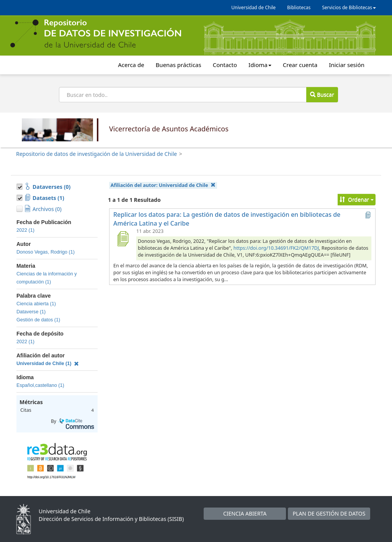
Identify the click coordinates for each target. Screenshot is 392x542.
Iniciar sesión (347, 65)
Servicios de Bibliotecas (349, 7)
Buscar (322, 94)
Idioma (260, 65)
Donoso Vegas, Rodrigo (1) (46, 252)
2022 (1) (25, 230)
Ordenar (357, 199)
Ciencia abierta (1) (36, 304)
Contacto (225, 65)
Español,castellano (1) (40, 385)
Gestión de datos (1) (38, 320)
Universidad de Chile (253, 7)
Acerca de (131, 65)
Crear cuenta (300, 65)
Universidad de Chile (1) (48, 364)
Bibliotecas (299, 7)
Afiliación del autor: (163, 185)
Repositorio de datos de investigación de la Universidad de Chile (96, 154)
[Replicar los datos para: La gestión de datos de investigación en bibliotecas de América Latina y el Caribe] (122, 239)
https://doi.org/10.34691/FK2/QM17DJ (276, 248)
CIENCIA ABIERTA (245, 513)
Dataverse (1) (31, 312)
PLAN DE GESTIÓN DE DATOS (329, 513)
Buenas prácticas (179, 65)
